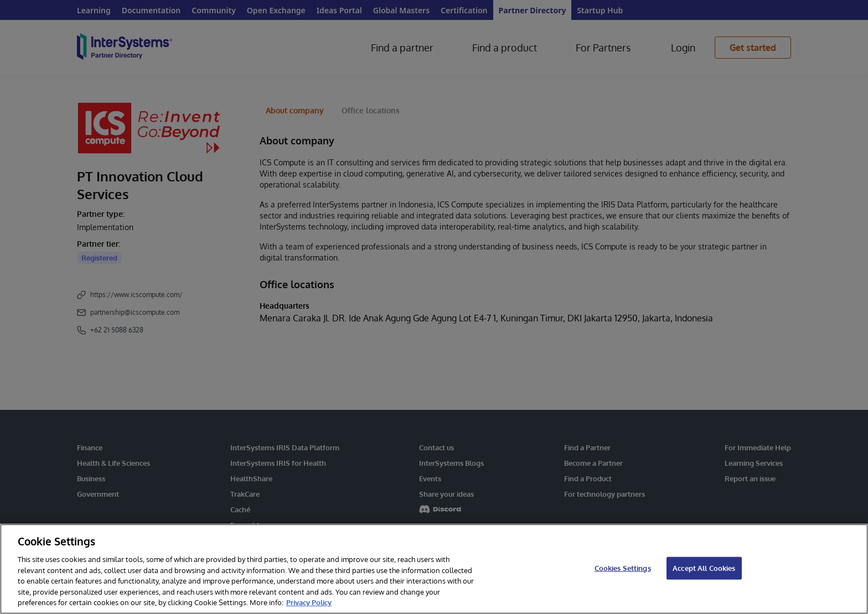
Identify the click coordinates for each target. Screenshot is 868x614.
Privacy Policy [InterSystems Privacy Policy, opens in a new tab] (309, 602)
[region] (434, 569)
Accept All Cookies (704, 568)
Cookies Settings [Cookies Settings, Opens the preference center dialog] (623, 568)
